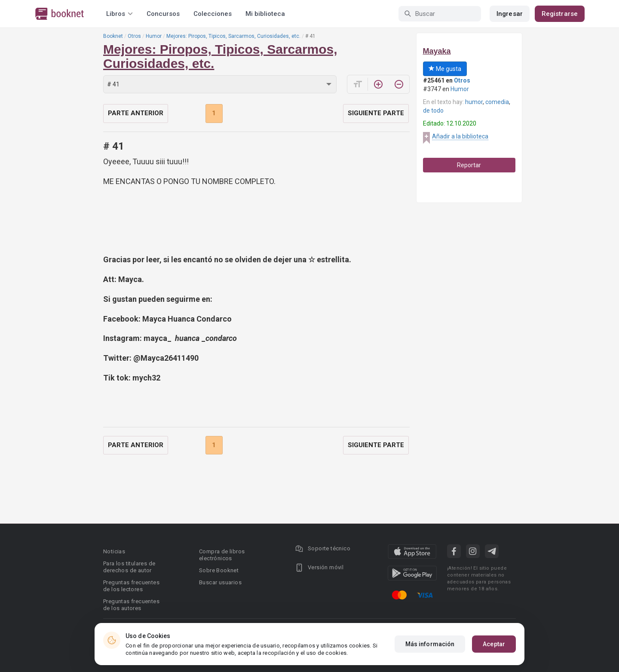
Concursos (163, 14)
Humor (154, 36)
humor (474, 102)
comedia (497, 102)
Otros (134, 36)
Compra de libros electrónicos (222, 555)
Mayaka (437, 51)
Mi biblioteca (265, 14)
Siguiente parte (376, 113)
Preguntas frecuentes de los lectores (131, 586)
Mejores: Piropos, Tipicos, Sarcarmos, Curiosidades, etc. (233, 36)
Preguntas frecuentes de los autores (131, 605)
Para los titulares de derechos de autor (129, 567)
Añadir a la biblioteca (460, 136)
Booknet (113, 36)
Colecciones (213, 14)
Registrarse (560, 14)
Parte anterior (136, 113)
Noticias (114, 551)
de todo (433, 110)
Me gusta (445, 69)
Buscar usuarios (220, 582)
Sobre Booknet (219, 570)
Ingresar (510, 14)
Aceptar (494, 644)
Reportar (469, 165)
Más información (430, 644)
